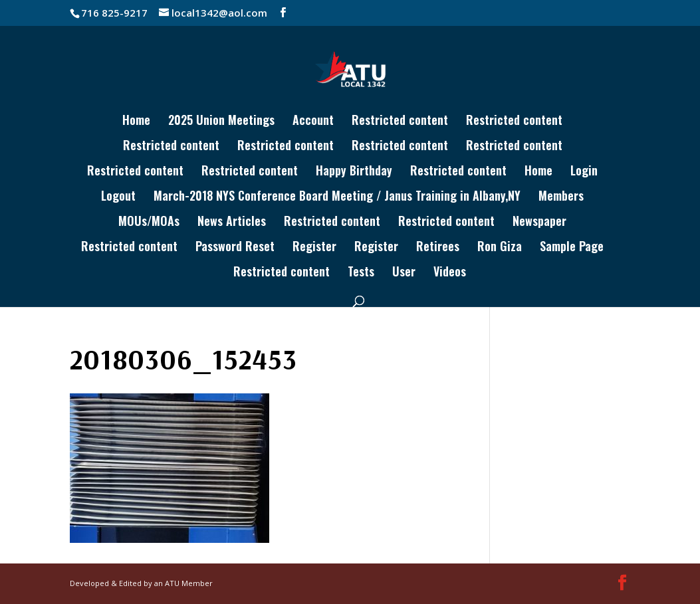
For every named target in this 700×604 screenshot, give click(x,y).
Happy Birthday (354, 172)
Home (136, 122)
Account (313, 122)
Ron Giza (500, 248)
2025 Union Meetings (221, 122)
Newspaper (539, 223)
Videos (450, 273)
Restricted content (400, 122)
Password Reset (235, 248)
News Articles (232, 223)
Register (314, 248)
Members (561, 197)
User (404, 273)
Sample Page (572, 248)
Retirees (438, 248)
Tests (361, 273)
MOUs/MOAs (149, 223)
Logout (118, 197)
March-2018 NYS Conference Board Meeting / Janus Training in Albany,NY (337, 197)
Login (584, 172)
